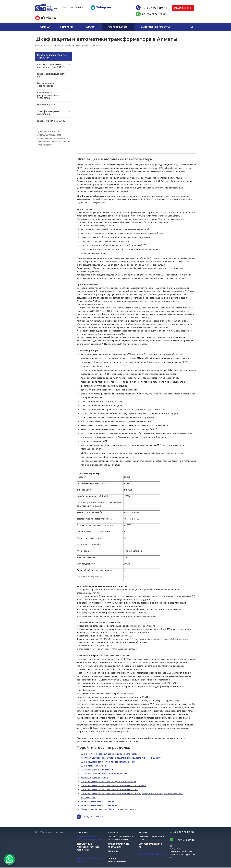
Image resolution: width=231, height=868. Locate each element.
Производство (118, 27)
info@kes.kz (176, 849)
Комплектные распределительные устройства (49, 95)
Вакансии (113, 852)
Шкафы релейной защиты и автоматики (52, 56)
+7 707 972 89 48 (155, 8)
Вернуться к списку (90, 817)
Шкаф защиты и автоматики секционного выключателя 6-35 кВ (113, 786)
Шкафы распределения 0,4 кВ (52, 75)
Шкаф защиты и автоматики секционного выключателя (109, 790)
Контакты (113, 833)
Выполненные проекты (155, 27)
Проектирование (46, 105)
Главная (45, 27)
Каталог (91, 27)
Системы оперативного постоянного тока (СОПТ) (51, 66)
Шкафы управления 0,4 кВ (51, 121)
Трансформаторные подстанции (48, 113)
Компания (67, 27)
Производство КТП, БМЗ (152, 855)
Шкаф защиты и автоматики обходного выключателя (109, 782)
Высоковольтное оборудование (47, 85)
